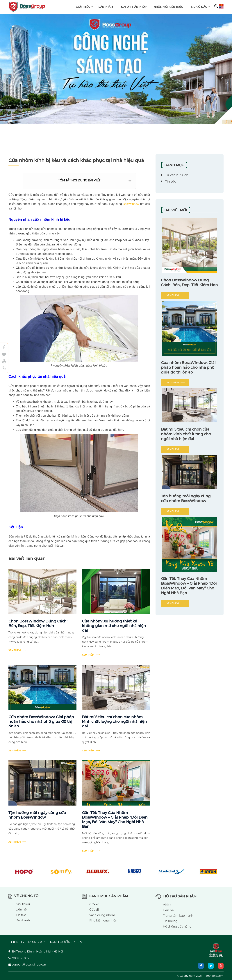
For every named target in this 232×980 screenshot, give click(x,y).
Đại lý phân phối (135, 7)
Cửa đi (94, 910)
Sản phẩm (107, 7)
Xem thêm (15, 650)
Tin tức (171, 181)
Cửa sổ (94, 904)
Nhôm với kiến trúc (170, 7)
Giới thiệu (84, 7)
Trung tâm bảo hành (178, 916)
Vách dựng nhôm (102, 915)
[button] (117, 80)
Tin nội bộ (170, 921)
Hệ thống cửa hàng (177, 927)
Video (167, 905)
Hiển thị (130, 181)
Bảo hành (23, 920)
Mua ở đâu (200, 7)
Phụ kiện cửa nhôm (104, 920)
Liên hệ (21, 909)
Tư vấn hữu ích (177, 175)
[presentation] (7, 80)
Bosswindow (131, 204)
